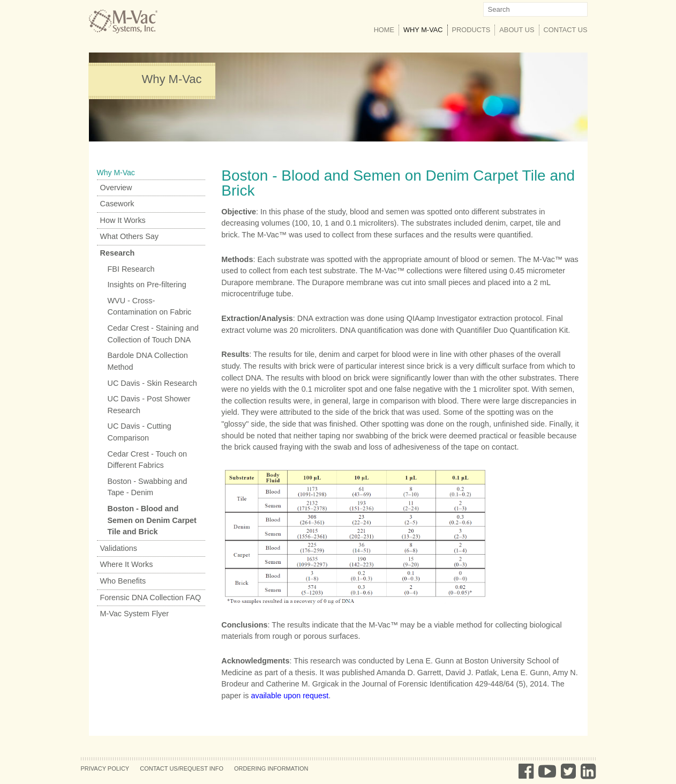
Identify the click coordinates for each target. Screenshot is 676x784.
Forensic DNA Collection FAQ (151, 598)
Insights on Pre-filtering (147, 285)
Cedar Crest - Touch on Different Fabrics (148, 460)
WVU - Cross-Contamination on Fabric (150, 307)
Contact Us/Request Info (182, 768)
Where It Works (127, 564)
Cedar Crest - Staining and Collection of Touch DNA (153, 334)
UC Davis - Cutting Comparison (140, 432)
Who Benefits (123, 581)
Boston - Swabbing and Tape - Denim (148, 487)
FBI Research (131, 269)
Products (471, 30)
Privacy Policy (105, 768)
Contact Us (566, 30)
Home (384, 30)
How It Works (123, 220)
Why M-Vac (425, 29)
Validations (119, 548)
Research (118, 253)
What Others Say (130, 236)
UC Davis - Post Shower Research (149, 405)
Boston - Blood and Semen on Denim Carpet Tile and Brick (152, 520)
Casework (117, 204)
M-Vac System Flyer (134, 614)
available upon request (290, 696)
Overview (116, 188)
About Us (517, 30)
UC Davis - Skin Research (152, 383)
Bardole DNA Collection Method (148, 361)
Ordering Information (271, 768)
